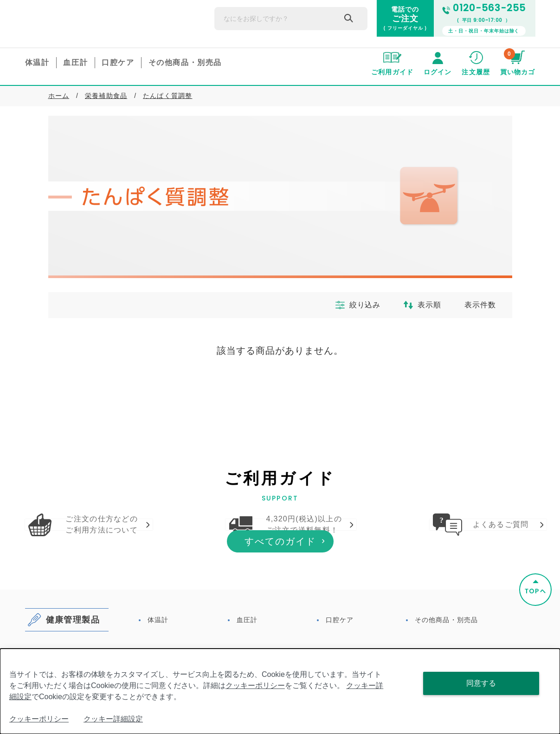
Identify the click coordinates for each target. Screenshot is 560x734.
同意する (481, 683)
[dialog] (280, 691)
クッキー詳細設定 (113, 719)
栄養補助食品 (106, 96)
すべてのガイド (280, 604)
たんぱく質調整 (167, 96)
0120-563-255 (484, 8)
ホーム (59, 96)
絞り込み (349, 305)
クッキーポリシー (255, 685)
